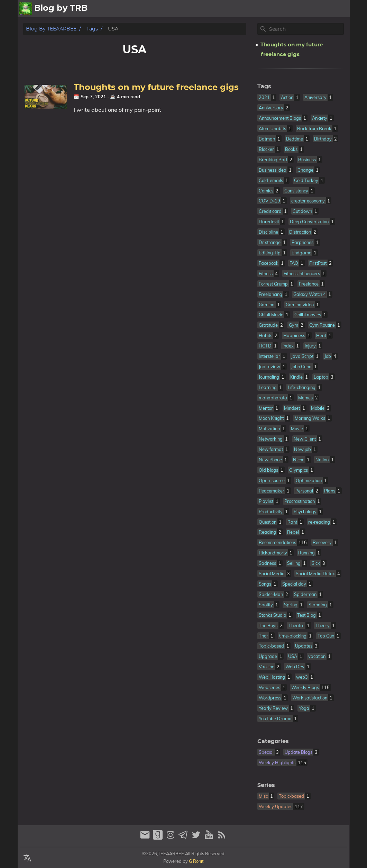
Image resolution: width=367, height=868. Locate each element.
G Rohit (196, 861)
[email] (146, 838)
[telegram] (184, 838)
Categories (273, 741)
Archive (308, 9)
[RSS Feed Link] (222, 838)
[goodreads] (159, 838)
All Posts (255, 9)
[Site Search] (306, 29)
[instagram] (171, 838)
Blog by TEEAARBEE (51, 29)
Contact (336, 9)
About (282, 9)
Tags (92, 29)
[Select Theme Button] (231, 9)
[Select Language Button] (27, 858)
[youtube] (210, 838)
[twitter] (197, 838)
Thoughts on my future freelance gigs (156, 88)
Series (266, 785)
